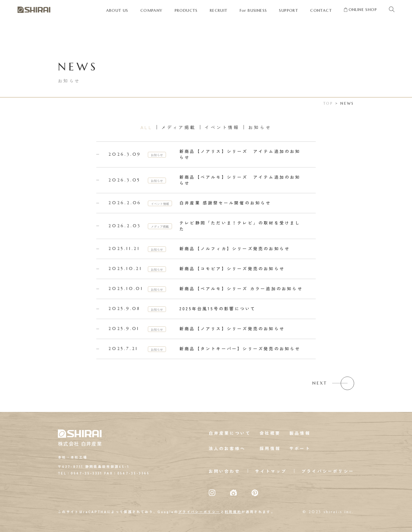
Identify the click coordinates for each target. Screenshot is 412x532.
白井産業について (230, 433)
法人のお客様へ (227, 448)
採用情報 (270, 448)
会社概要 (270, 433)
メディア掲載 (179, 127)
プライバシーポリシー (328, 471)
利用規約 (233, 512)
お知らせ (260, 127)
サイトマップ (271, 471)
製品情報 (300, 433)
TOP (328, 103)
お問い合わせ (225, 471)
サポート (300, 448)
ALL (146, 127)
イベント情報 (222, 127)
